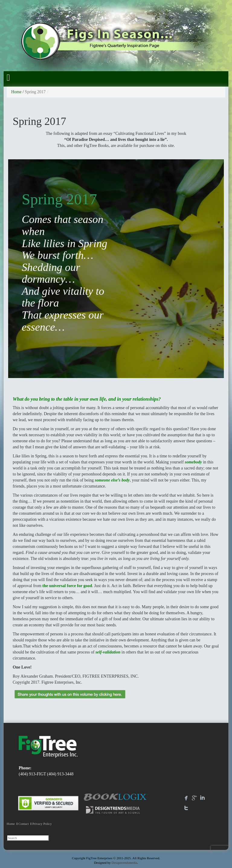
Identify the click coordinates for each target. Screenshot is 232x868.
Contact (24, 824)
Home (16, 92)
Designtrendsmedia (124, 863)
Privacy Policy (42, 824)
